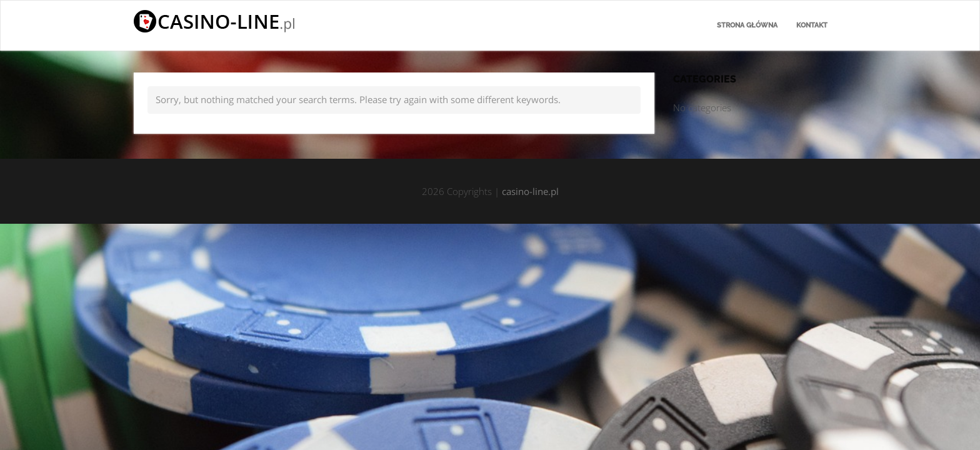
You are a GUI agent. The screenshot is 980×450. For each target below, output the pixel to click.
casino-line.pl (530, 191)
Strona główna (747, 25)
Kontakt (812, 25)
